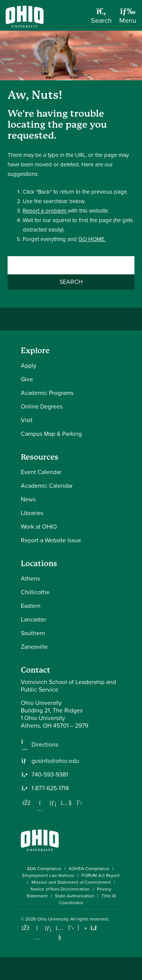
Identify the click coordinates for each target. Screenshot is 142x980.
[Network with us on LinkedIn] (53, 803)
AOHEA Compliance (89, 869)
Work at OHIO (39, 527)
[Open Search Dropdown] (101, 18)
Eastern (31, 606)
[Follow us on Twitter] (80, 803)
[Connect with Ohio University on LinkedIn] (48, 928)
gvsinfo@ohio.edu (55, 761)
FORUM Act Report (101, 875)
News (28, 499)
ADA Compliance (44, 869)
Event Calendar (41, 472)
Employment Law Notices (48, 875)
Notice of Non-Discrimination (60, 889)
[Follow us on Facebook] (27, 803)
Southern (33, 633)
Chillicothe (35, 592)
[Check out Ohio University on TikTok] (82, 928)
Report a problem (45, 211)
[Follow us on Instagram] (40, 809)
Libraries (32, 513)
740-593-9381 (50, 775)
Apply (29, 366)
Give (27, 379)
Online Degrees (42, 406)
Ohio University (53, 919)
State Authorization (75, 896)
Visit (27, 420)
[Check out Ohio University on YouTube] (60, 933)
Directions (45, 745)
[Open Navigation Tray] (128, 18)
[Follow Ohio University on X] (71, 928)
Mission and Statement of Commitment (71, 882)
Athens (30, 578)
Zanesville (34, 647)
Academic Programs (47, 393)
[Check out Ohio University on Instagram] (37, 937)
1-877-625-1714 (50, 788)
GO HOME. (92, 239)
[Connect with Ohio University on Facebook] (26, 928)
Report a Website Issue (51, 540)
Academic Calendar (47, 486)
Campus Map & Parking (51, 434)
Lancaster (34, 619)
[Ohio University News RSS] (94, 928)
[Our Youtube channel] (66, 803)
